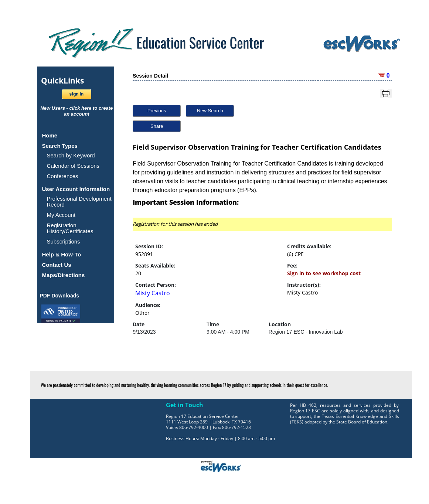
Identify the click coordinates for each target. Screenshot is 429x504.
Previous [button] (157, 111)
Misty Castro (153, 293)
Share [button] (157, 126)
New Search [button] (210, 111)
